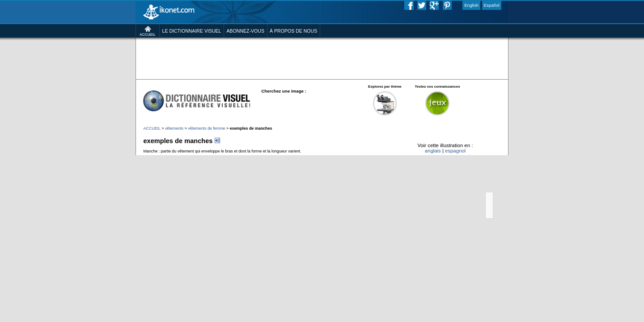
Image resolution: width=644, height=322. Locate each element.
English (506, 6)
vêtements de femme (180, 158)
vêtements (140, 158)
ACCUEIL (112, 158)
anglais (458, 186)
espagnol (486, 186)
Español (531, 6)
